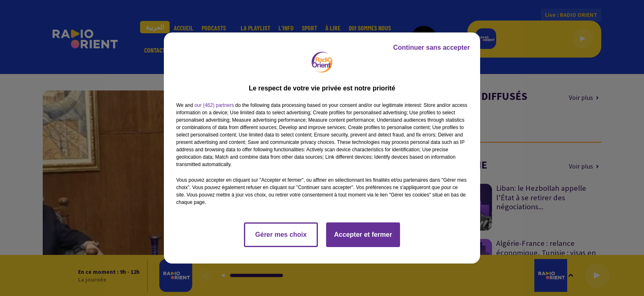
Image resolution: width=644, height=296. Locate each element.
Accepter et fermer (363, 235)
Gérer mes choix (281, 235)
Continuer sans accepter (431, 47)
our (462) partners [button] (214, 105)
